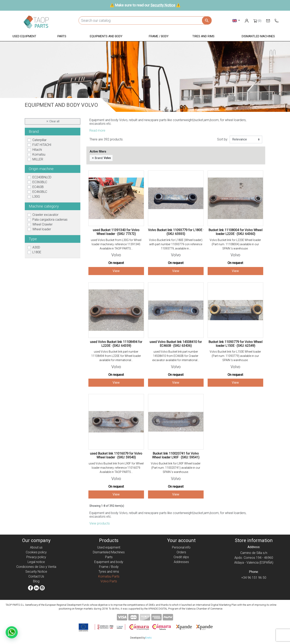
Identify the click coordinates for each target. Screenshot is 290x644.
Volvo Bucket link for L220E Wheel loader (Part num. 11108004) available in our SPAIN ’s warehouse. (235, 244)
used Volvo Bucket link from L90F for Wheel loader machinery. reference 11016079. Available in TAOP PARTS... (116, 468)
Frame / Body (109, 567)
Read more (97, 130)
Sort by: (223, 139)
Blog (36, 581)
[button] (24, 37)
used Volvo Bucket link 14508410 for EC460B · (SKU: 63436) (176, 344)
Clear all (53, 121)
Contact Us (36, 576)
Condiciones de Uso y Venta (36, 567)
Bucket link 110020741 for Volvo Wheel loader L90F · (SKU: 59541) (176, 455)
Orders (181, 552)
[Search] (145, 20)
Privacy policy (36, 557)
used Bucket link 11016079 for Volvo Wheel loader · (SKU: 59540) (116, 455)
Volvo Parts (109, 581)
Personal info (181, 547)
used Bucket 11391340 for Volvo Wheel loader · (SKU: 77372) (116, 232)
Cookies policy (36, 552)
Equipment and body (109, 562)
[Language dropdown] (236, 20)
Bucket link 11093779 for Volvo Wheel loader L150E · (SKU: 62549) (235, 344)
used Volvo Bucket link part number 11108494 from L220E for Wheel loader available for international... (116, 356)
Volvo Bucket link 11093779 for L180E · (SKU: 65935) (176, 232)
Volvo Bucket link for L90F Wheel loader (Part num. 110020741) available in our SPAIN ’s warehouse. (176, 468)
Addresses (181, 562)
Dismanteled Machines (109, 552)
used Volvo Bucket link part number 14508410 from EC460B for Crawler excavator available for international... (176, 356)
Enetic (149, 638)
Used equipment (109, 547)
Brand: (101, 158)
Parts (109, 557)
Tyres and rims (109, 572)
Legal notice (36, 562)
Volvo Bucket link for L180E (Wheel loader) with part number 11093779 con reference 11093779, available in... (176, 244)
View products (100, 523)
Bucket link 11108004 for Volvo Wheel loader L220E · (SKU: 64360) (235, 232)
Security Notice (163, 5)
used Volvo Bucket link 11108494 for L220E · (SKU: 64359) (116, 344)
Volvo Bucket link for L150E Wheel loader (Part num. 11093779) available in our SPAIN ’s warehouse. (235, 356)
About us (36, 547)
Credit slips (181, 557)
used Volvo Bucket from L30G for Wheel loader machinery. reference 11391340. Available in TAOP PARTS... (116, 244)
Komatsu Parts (109, 576)
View (116, 271)
